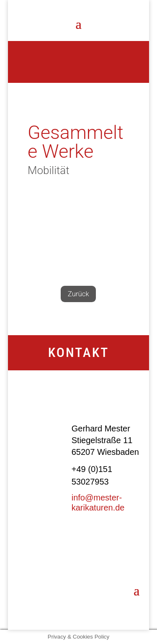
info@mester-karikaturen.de (98, 503)
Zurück (78, 294)
